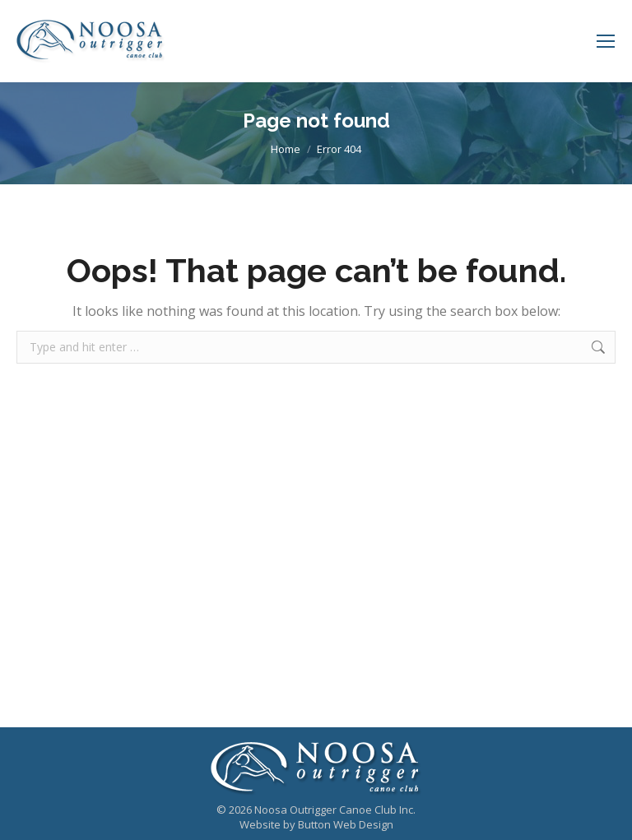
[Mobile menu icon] (606, 41)
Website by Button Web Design (316, 824)
